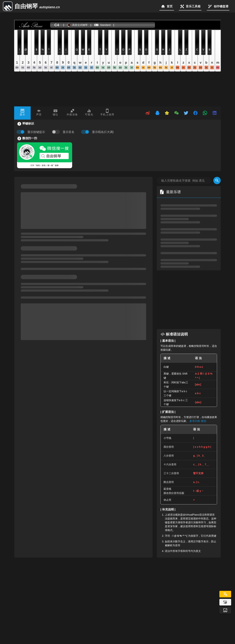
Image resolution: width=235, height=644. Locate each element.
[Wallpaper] (225, 610)
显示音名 (68, 132)
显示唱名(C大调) (103, 132)
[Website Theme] (225, 602)
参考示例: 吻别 (198, 421)
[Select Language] (225, 594)
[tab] (22, 113)
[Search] (217, 180)
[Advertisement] (192, 300)
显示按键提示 (36, 132)
